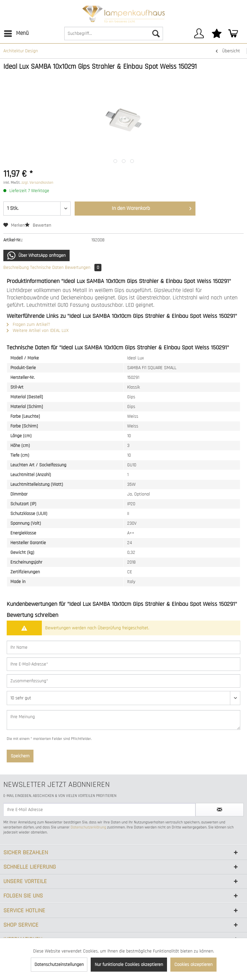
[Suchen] (156, 34)
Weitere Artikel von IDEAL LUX (38, 331)
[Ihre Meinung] (123, 720)
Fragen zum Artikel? (28, 325)
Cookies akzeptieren (193, 965)
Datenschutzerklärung (88, 827)
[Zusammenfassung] (123, 681)
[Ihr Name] (123, 647)
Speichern (20, 756)
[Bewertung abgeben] (123, 698)
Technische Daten (47, 268)
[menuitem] (16, 34)
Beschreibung (16, 268)
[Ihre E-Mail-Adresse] (123, 664)
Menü (16, 33)
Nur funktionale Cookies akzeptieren (129, 965)
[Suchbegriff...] (114, 34)
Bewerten (38, 225)
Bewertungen (83, 268)
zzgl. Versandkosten (37, 183)
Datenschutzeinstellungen (59, 965)
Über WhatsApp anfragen (36, 255)
